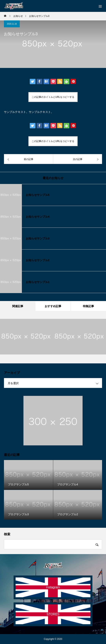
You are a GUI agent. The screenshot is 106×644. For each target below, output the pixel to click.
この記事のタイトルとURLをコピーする (53, 97)
